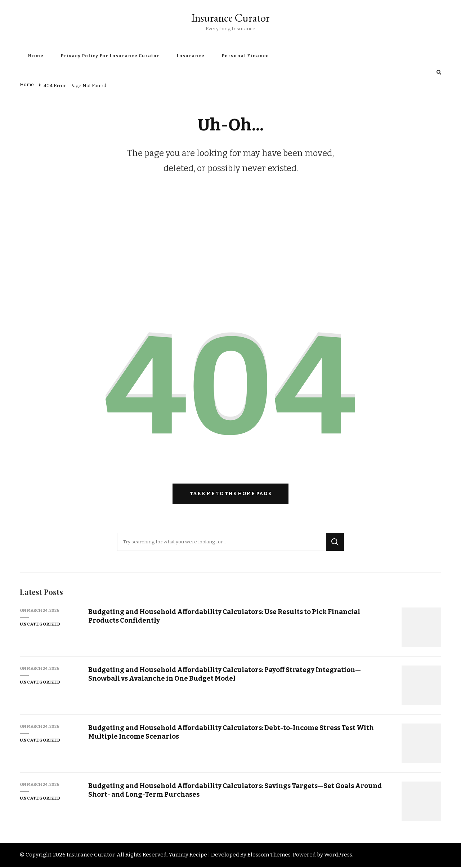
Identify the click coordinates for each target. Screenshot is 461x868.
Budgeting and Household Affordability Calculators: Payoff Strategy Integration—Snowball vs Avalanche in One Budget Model (225, 675)
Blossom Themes (269, 856)
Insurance (191, 56)
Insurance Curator (230, 18)
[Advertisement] (230, 248)
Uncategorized (40, 626)
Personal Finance (245, 56)
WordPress (338, 856)
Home (36, 56)
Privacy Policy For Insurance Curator (110, 56)
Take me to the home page (231, 495)
